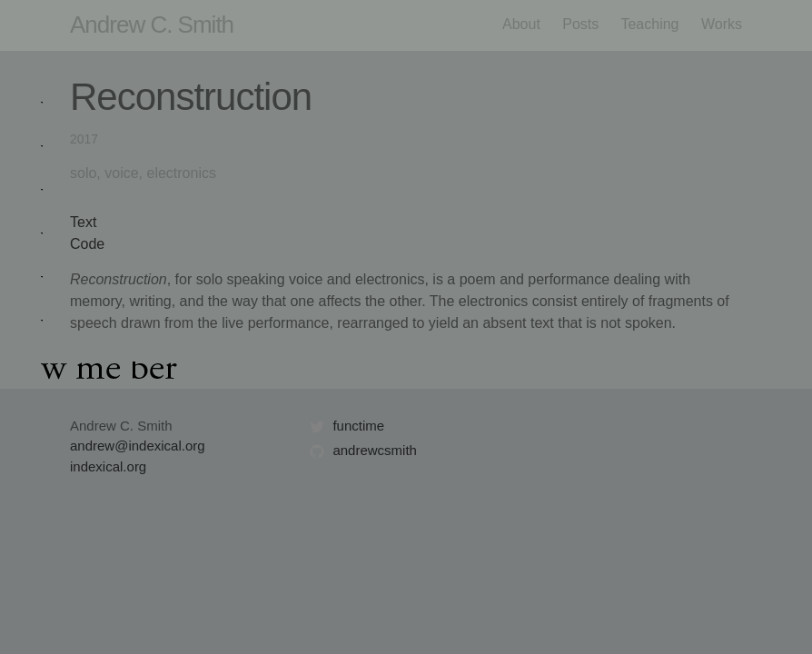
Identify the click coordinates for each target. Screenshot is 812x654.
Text (83, 222)
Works (722, 24)
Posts (580, 24)
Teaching (649, 24)
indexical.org (108, 466)
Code (87, 244)
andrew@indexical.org (138, 446)
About (521, 24)
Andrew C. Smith (152, 25)
